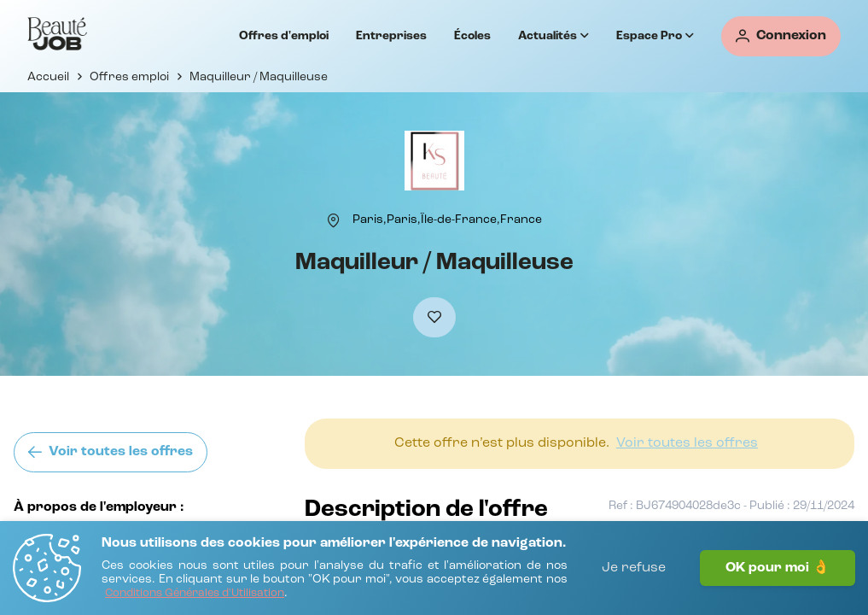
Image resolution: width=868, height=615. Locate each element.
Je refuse (634, 568)
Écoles (472, 36)
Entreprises (391, 36)
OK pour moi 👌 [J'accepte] (778, 568)
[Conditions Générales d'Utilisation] (195, 594)
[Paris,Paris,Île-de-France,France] (447, 220)
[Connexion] (781, 36)
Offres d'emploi (284, 36)
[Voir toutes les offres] (111, 452)
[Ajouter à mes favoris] (434, 317)
